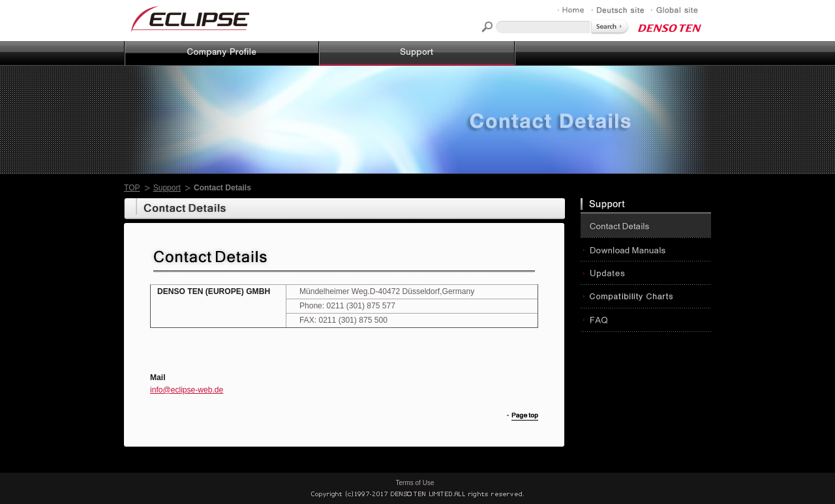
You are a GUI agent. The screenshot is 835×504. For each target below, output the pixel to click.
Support (167, 188)
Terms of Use (415, 483)
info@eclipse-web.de (187, 390)
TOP (132, 188)
